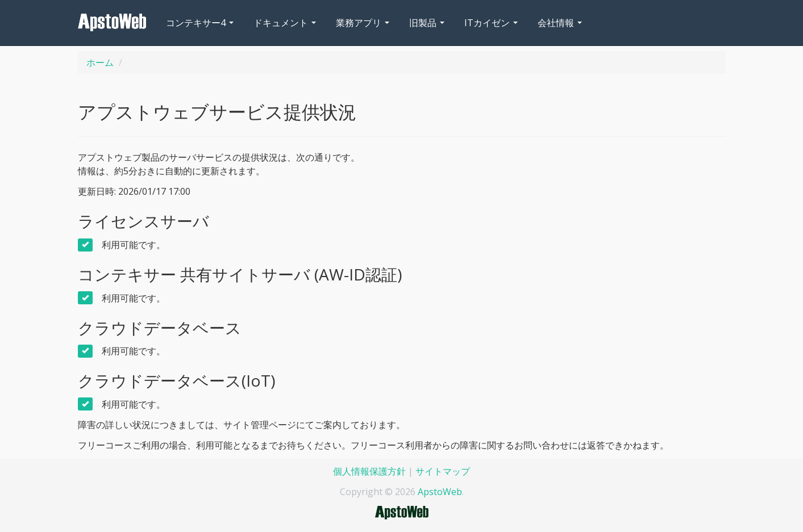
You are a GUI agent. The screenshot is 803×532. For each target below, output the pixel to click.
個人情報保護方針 (369, 471)
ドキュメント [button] (285, 23)
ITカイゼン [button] (491, 23)
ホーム (100, 62)
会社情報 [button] (560, 23)
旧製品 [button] (427, 23)
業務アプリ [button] (363, 23)
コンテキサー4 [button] (200, 23)
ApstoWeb (440, 492)
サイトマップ (443, 471)
